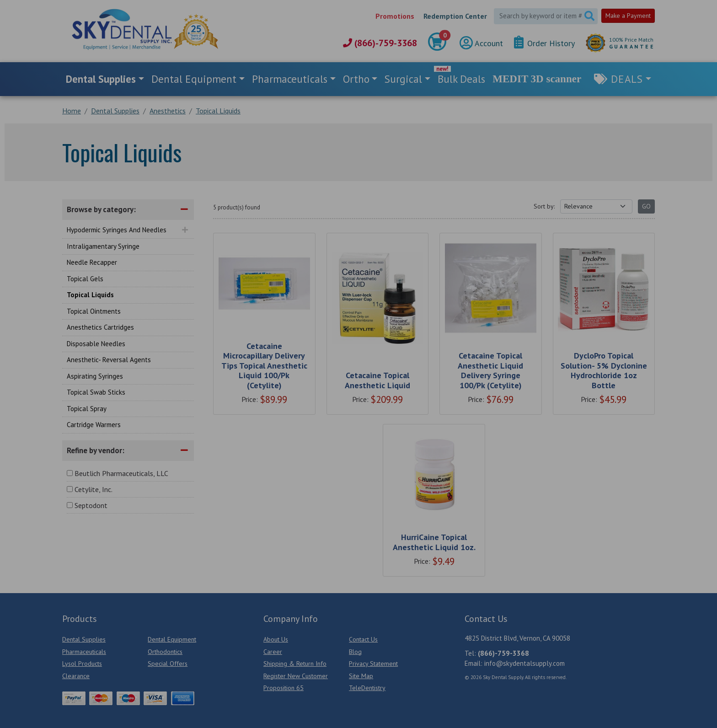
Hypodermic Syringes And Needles (117, 230)
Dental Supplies (84, 639)
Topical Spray (87, 409)
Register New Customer (296, 676)
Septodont (91, 505)
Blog (355, 652)
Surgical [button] (403, 79)
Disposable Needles (96, 344)
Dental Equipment (172, 639)
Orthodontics (165, 652)
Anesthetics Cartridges (100, 327)
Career (273, 652)
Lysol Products (82, 664)
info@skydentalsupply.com (524, 663)
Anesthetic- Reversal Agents (109, 360)
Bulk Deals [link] (461, 79)
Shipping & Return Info (295, 664)
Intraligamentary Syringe (103, 246)
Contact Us (363, 639)
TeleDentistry (367, 688)
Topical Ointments (94, 311)
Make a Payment (628, 16)
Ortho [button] (356, 79)
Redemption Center (455, 16)
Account (481, 43)
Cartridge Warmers (94, 425)
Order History (544, 43)
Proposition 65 (284, 688)
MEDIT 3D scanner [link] (537, 79)
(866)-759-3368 (380, 43)
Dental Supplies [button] (101, 79)
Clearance (76, 676)
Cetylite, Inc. (94, 489)
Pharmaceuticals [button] (290, 79)
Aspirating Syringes (95, 376)
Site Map (361, 676)
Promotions (395, 16)
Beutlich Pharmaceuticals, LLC (121, 473)
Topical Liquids (90, 295)
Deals (627, 79)
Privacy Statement (373, 664)
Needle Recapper (92, 262)
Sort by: (544, 206)
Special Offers (168, 664)
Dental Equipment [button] (194, 79)
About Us (276, 639)
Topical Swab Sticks (96, 392)
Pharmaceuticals (84, 652)
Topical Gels (85, 279)
